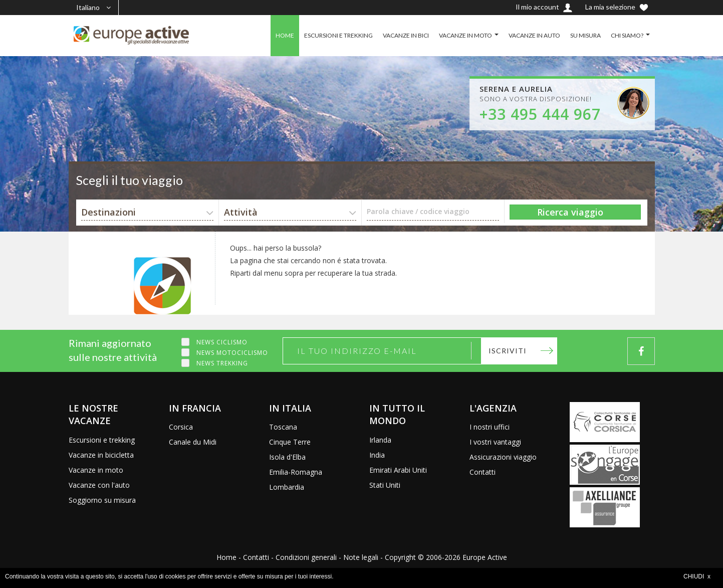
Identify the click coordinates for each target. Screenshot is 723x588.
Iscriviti (508, 351)
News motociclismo (232, 353)
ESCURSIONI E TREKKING (338, 35)
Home (226, 557)
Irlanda (380, 440)
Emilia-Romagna (296, 472)
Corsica (181, 427)
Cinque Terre (290, 442)
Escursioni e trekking (102, 440)
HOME (285, 35)
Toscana (283, 427)
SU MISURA (585, 35)
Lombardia (287, 487)
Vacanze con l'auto (99, 485)
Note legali (361, 557)
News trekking (222, 363)
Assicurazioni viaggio (503, 457)
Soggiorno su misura (102, 500)
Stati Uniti (385, 485)
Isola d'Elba (287, 457)
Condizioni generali (306, 557)
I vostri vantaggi (495, 442)
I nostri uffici (490, 427)
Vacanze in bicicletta (101, 455)
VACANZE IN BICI (406, 35)
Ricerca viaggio (570, 212)
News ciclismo (222, 342)
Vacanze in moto (96, 470)
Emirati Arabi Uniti (398, 470)
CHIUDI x (697, 576)
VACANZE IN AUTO (534, 35)
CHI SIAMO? (627, 35)
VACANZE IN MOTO (465, 35)
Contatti (483, 472)
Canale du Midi (193, 442)
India (377, 455)
